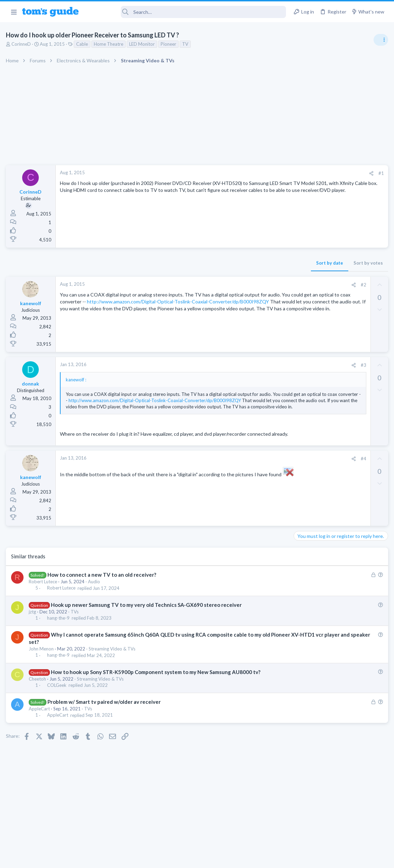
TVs (76, 631)
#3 (252, 365)
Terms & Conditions (263, 858)
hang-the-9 (59, 637)
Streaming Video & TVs (113, 668)
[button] (14, 12)
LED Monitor (143, 44)
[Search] (187, 12)
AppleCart (40, 728)
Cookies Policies (171, 858)
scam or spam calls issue (332, 391)
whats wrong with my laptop (337, 465)
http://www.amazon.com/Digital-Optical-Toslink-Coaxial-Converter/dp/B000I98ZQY (152, 308)
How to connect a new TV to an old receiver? (103, 594)
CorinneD (22, 44)
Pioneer (169, 44)
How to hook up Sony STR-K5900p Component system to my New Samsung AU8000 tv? (157, 691)
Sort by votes (256, 263)
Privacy (215, 858)
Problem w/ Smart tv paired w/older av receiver (105, 721)
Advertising (122, 858)
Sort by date (218, 263)
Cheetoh (38, 698)
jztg (33, 631)
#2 (252, 285)
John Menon (42, 668)
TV (186, 44)
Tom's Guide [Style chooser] (338, 829)
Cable (83, 44)
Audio (95, 601)
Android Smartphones (318, 410)
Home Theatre (110, 44)
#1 (269, 173)
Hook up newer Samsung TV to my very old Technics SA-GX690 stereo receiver (147, 624)
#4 (252, 478)
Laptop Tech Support (317, 451)
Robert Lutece (44, 601)
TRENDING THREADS (306, 377)
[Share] (259, 173)
